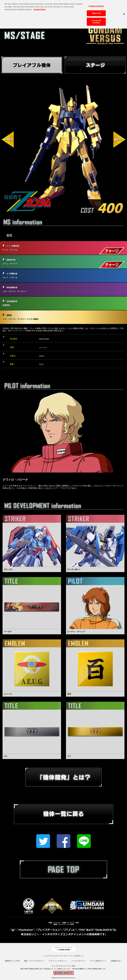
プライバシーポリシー (58, 961)
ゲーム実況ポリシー (98, 961)
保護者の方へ (117, 961)
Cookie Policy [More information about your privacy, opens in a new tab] (40, 8)
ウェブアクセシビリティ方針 (63, 966)
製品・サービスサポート (34, 961)
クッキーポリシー (79, 961)
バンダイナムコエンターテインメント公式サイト (64, 956)
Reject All (96, 12)
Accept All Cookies (96, 21)
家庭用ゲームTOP (12, 961)
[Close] (124, 13)
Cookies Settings (96, 5)
